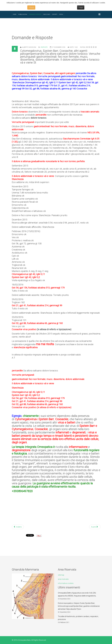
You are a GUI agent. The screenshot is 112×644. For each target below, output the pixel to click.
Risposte (44, 47)
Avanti (95, 527)
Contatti (55, 14)
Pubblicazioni (23, 14)
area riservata (63, 579)
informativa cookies (66, 583)
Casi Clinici (47, 14)
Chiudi (31, 7)
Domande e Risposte (35, 14)
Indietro (18, 527)
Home (15, 14)
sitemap (61, 575)
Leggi (81, 7)
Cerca (61, 14)
